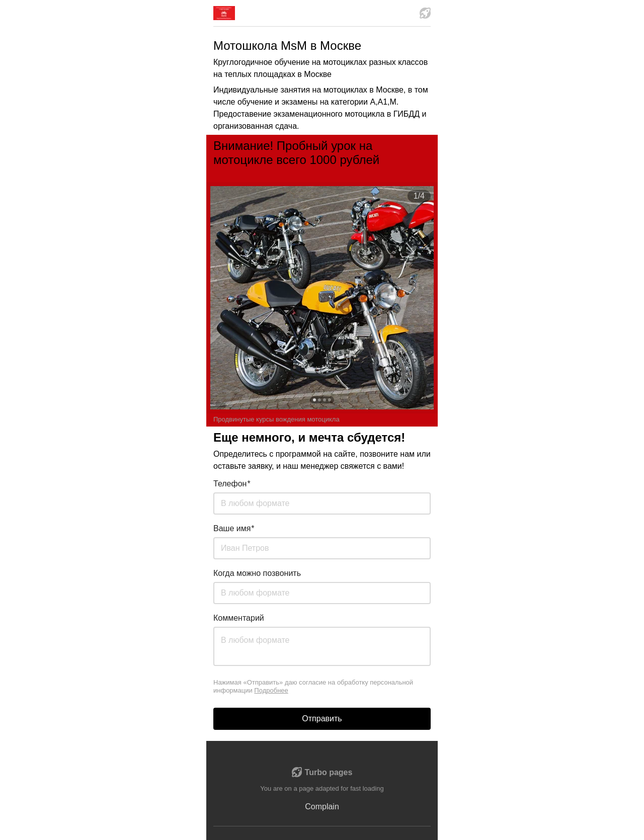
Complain (322, 807)
